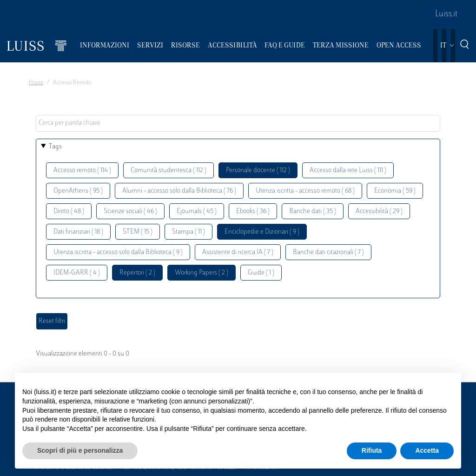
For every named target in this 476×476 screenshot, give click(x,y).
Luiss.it (446, 14)
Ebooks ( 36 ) (253, 211)
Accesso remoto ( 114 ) (82, 171)
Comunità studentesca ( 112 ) (169, 171)
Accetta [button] (427, 450)
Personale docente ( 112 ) (258, 171)
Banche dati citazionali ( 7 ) (328, 252)
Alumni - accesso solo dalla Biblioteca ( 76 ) (179, 191)
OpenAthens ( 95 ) (78, 191)
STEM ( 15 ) (138, 232)
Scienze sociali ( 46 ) (130, 211)
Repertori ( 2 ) (137, 273)
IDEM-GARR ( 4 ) (77, 273)
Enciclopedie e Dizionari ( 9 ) (262, 232)
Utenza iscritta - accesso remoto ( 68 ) (305, 191)
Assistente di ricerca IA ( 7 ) (238, 252)
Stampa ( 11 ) (188, 232)
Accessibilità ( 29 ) (379, 211)
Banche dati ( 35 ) (313, 211)
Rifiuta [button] (372, 450)
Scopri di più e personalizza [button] (80, 450)
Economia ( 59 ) (395, 191)
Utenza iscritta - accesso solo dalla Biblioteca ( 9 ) (118, 252)
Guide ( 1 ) (261, 273)
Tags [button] (55, 147)
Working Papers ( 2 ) (202, 273)
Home (36, 83)
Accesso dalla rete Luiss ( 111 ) (348, 171)
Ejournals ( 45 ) (197, 211)
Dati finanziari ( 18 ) (78, 232)
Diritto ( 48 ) (69, 211)
